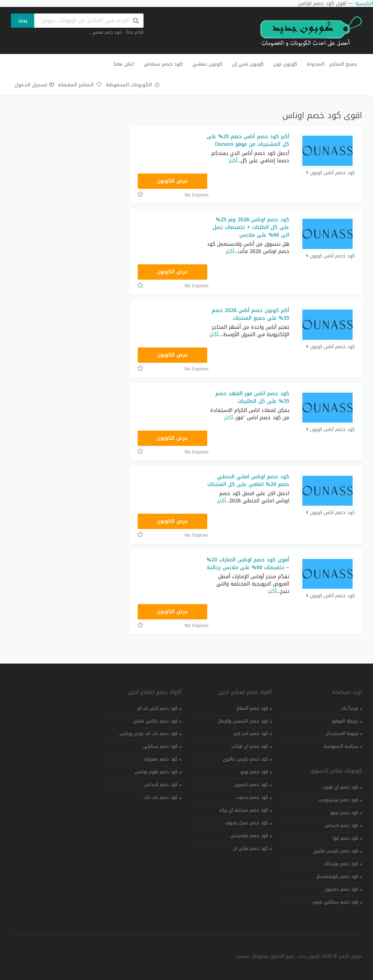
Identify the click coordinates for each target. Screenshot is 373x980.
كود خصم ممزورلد (161, 759)
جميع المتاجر (343, 64)
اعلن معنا (124, 64)
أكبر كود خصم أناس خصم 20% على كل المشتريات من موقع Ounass (248, 140)
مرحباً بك (350, 708)
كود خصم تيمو (344, 813)
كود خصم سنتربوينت (338, 800)
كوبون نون (285, 64)
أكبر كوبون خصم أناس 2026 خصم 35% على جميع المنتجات (250, 314)
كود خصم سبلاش (163, 64)
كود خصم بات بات (161, 797)
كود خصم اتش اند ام (158, 708)
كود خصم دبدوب (252, 797)
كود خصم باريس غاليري (336, 851)
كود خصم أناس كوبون (330, 173)
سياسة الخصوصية (341, 746)
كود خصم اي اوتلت (250, 746)
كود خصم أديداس (161, 785)
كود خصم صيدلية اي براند (244, 810)
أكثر (233, 161)
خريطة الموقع (345, 721)
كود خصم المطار (252, 708)
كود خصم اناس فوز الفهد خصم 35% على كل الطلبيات (252, 397)
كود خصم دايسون (341, 889)
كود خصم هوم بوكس (156, 772)
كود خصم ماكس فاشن (155, 721)
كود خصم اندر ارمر (251, 734)
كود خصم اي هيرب (340, 787)
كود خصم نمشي (107, 32)
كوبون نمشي (207, 64)
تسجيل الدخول (34, 85)
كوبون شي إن (248, 64)
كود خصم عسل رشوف (246, 823)
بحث (23, 21)
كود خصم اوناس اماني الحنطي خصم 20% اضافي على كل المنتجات (248, 481)
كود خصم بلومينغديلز (337, 876)
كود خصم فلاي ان (251, 848)
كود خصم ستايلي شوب (335, 902)
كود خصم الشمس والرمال (243, 721)
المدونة (316, 64)
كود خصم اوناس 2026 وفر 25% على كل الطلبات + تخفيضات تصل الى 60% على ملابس (251, 227)
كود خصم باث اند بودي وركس (149, 734)
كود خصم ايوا (345, 838)
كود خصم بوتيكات (341, 864)
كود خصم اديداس (341, 825)
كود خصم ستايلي (160, 746)
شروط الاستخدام (342, 734)
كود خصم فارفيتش (249, 836)
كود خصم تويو (254, 772)
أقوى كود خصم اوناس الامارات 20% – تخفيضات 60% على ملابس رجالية (248, 564)
